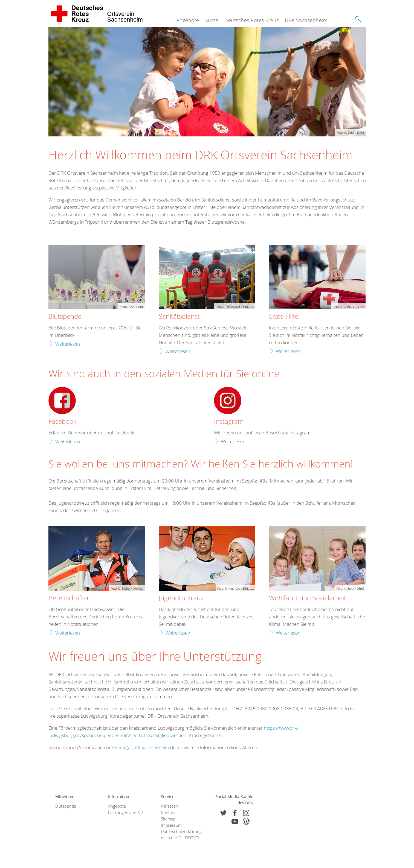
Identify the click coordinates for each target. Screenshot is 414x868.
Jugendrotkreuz (181, 598)
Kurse (212, 20)
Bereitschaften (70, 598)
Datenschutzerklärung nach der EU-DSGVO (180, 835)
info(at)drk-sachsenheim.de (147, 747)
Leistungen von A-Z (126, 813)
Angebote (188, 20)
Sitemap (168, 819)
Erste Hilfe (284, 317)
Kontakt (168, 813)
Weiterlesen (68, 344)
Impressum (171, 825)
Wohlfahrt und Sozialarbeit (308, 598)
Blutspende (65, 317)
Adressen (170, 806)
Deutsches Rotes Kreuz (252, 20)
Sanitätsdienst (179, 317)
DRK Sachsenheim (306, 20)
